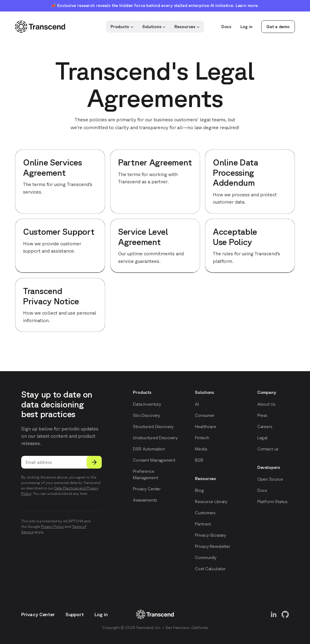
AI (197, 404)
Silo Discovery (147, 415)
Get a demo (278, 27)
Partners (203, 524)
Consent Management (154, 460)
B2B (199, 460)
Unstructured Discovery (155, 438)
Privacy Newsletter (213, 546)
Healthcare (206, 427)
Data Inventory (147, 404)
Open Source (270, 479)
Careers (265, 427)
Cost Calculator (210, 569)
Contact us (268, 449)
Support (75, 614)
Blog (199, 490)
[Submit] (94, 462)
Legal (262, 438)
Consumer (205, 415)
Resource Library (211, 502)
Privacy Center (147, 489)
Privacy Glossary (211, 535)
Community (206, 557)
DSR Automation (149, 449)
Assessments (145, 500)
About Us (266, 404)
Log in (246, 27)
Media (201, 449)
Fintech (202, 438)
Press (262, 415)
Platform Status (272, 502)
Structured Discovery (153, 427)
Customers (205, 513)
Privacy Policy (52, 526)
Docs (226, 27)
